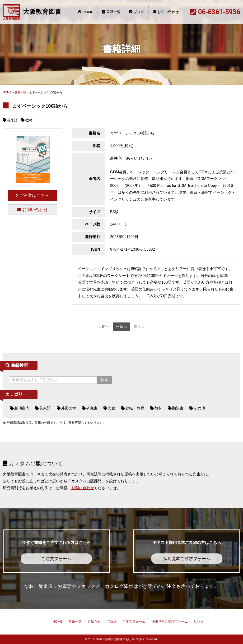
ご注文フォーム (134, 621)
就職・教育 (135, 408)
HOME (85, 12)
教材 (158, 408)
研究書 (92, 408)
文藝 (112, 408)
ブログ (137, 12)
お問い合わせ (166, 12)
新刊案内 (22, 408)
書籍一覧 (111, 12)
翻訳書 (178, 408)
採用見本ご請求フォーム (170, 621)
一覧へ (121, 327)
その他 (199, 408)
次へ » (139, 326)
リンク (199, 621)
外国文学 (69, 408)
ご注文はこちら (33, 195)
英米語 (45, 408)
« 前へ (104, 326)
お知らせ (94, 621)
